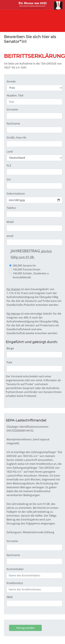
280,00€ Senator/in (24, 266)
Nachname (13, 123)
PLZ (9, 166)
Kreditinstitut (15, 583)
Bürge (10, 348)
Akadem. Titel (15, 95)
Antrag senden (25, 628)
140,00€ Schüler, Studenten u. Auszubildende (31, 275)
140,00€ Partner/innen (26, 269)
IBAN (10, 597)
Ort (9, 180)
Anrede (11, 81)
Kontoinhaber (15, 569)
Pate (9, 362)
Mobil (10, 222)
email (10, 236)
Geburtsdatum (16, 194)
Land (10, 152)
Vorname (12, 109)
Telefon (11, 208)
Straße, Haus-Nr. (17, 137)
